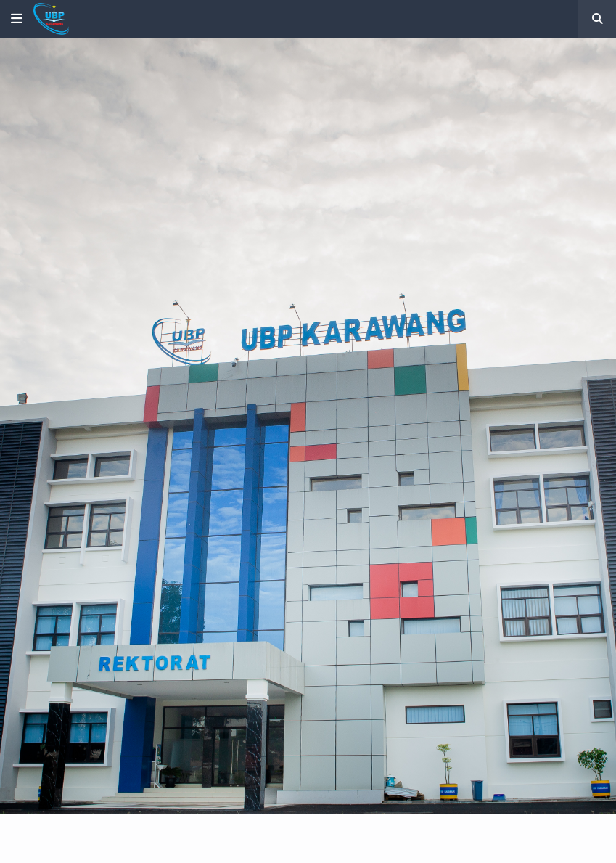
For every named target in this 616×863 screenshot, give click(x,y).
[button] (17, 19)
